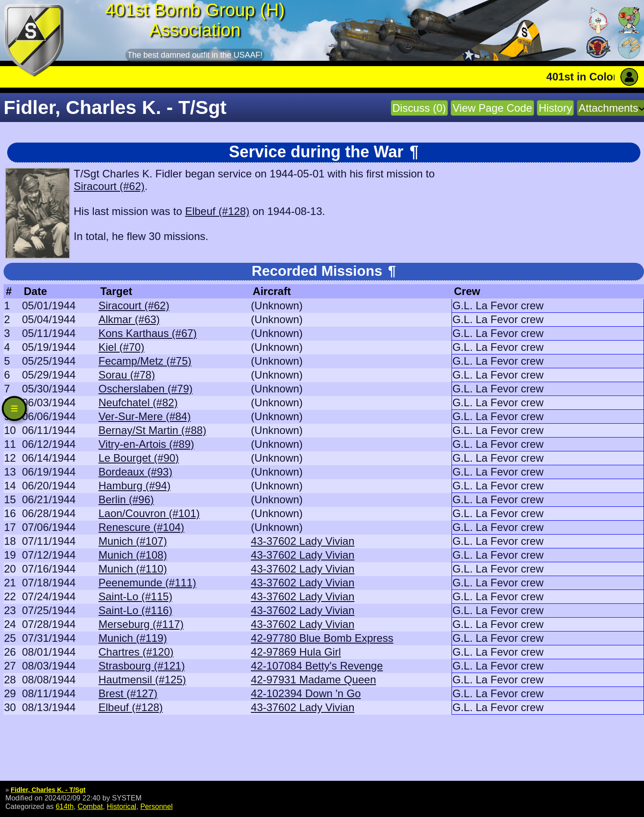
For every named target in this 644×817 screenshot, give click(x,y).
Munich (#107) (132, 541)
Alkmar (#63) (129, 319)
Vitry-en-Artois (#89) (146, 444)
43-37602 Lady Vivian (303, 541)
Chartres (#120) (136, 652)
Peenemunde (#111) (147, 583)
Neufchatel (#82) (138, 402)
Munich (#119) (132, 638)
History (555, 108)
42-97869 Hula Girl (296, 652)
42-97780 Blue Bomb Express (322, 638)
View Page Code (492, 108)
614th (65, 806)
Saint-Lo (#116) (135, 610)
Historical (121, 806)
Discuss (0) (419, 108)
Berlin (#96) (126, 499)
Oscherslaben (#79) (145, 389)
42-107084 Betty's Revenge (317, 666)
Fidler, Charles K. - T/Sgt (48, 790)
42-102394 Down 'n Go (306, 693)
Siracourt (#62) (109, 186)
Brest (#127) (128, 693)
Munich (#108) (132, 555)
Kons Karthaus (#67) (147, 333)
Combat (90, 806)
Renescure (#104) (141, 527)
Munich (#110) (132, 569)
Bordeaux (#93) (135, 472)
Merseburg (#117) (141, 624)
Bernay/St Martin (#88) (152, 430)
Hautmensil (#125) (142, 680)
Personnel (156, 806)
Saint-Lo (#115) (135, 596)
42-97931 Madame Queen (314, 680)
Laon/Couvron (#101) (149, 513)
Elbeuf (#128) (217, 211)
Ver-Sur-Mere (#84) (144, 416)
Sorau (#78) (127, 375)
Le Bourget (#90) (138, 458)
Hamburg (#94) (134, 486)
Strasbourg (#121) (141, 666)
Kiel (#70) (121, 347)
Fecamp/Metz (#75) (145, 361)
